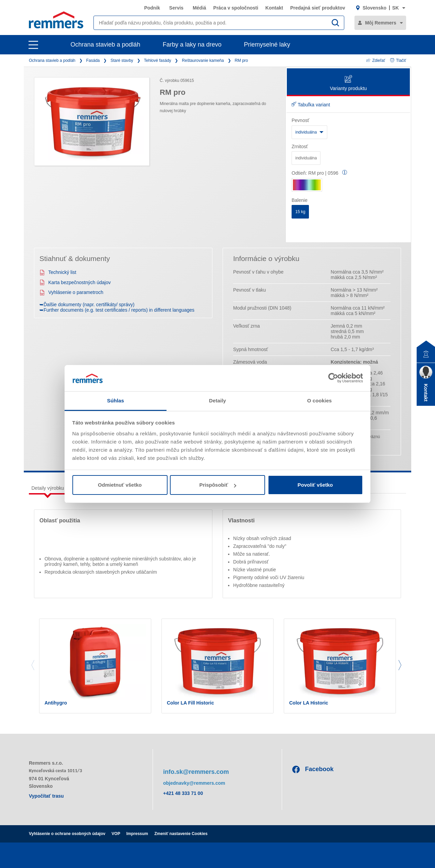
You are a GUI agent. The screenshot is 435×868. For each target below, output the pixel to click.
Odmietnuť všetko (120, 485)
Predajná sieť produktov (318, 8)
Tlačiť (398, 60)
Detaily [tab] (217, 401)
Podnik (152, 8)
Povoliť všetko (315, 485)
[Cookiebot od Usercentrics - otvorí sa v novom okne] (333, 378)
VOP (116, 834)
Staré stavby (122, 60)
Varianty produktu (349, 83)
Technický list (58, 272)
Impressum (137, 834)
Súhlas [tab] (116, 401)
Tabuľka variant (311, 105)
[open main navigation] (33, 45)
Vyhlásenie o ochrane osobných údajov (67, 834)
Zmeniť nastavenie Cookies (181, 834)
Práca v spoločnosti (236, 8)
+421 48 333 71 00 (183, 793)
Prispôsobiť (218, 485)
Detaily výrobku (48, 488)
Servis (176, 8)
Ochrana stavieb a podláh (106, 45)
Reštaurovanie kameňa (203, 60)
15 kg (300, 212)
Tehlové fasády (158, 60)
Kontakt (274, 8)
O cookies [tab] (320, 401)
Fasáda (93, 60)
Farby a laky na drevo (192, 45)
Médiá (199, 8)
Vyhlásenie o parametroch (71, 292)
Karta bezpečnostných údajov (75, 282)
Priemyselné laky (267, 45)
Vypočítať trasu (46, 796)
